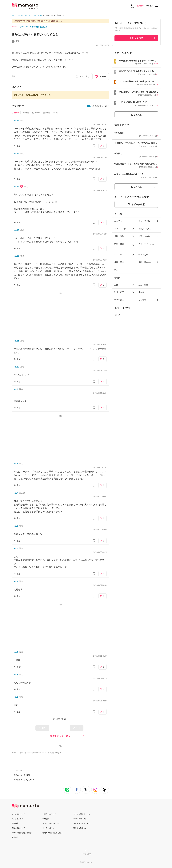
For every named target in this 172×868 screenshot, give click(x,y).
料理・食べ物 (144, 236)
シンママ (142, 300)
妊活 (116, 285)
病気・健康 (119, 244)
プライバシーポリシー (51, 823)
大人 (116, 270)
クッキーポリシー (49, 828)
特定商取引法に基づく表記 (52, 833)
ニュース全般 (144, 221)
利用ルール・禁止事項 (22, 775)
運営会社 (15, 837)
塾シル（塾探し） (80, 828)
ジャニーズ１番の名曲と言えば (33, 27)
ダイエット (119, 255)
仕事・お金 (143, 255)
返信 (19, 146)
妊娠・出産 (143, 285)
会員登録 (140, 6)
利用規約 (46, 819)
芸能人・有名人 (145, 229)
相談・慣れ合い (145, 262)
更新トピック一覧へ (60, 736)
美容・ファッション (146, 245)
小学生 (141, 292)
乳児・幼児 (119, 292)
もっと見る (136, 115)
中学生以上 (119, 300)
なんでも (118, 221)
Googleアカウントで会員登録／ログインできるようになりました (38, 21)
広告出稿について (18, 828)
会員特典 (15, 823)
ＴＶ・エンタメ (121, 229)
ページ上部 (86, 854)
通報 (13, 76)
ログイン (150, 6)
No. (16, 120)
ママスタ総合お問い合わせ (22, 833)
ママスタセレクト (80, 819)
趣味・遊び (119, 262)
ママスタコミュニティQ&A (24, 780)
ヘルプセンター (17, 819)
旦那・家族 (119, 236)
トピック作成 (136, 38)
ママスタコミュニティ (82, 823)
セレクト (118, 315)
